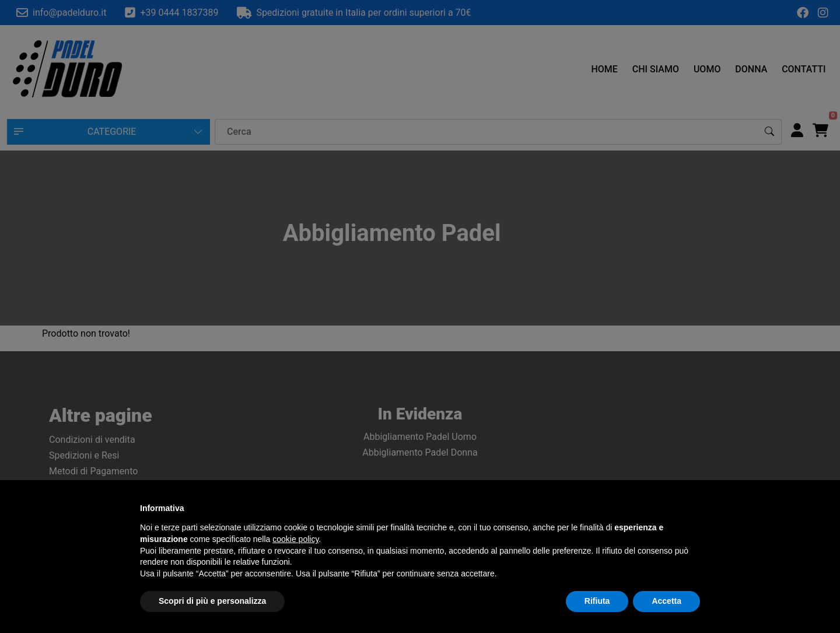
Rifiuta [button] (597, 601)
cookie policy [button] (295, 539)
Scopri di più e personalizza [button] (212, 601)
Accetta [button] (666, 601)
